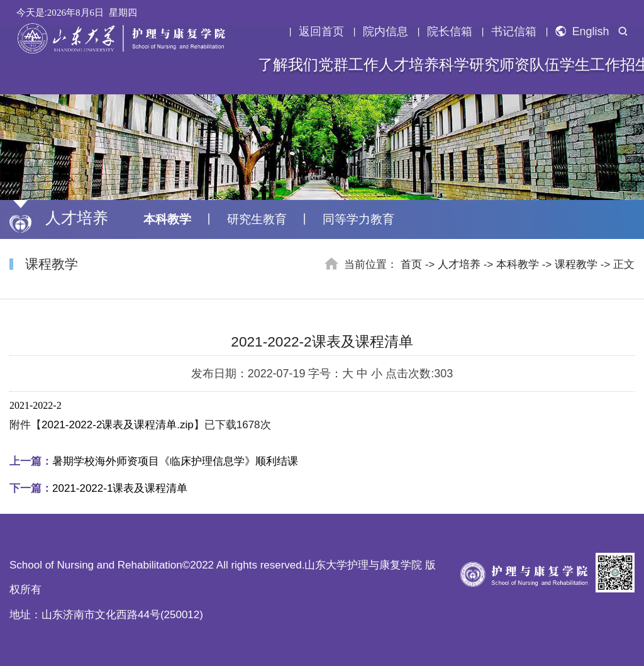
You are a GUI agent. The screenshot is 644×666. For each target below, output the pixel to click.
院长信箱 (450, 31)
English (582, 31)
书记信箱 (514, 31)
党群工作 (348, 65)
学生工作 (590, 65)
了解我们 (288, 65)
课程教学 (576, 264)
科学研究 (469, 65)
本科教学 (167, 219)
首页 (411, 264)
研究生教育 (257, 219)
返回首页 (321, 31)
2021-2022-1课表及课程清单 (98, 488)
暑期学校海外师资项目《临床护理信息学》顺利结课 (154, 461)
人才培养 (409, 65)
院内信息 (386, 31)
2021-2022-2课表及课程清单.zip (118, 425)
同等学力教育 (358, 219)
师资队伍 (530, 65)
